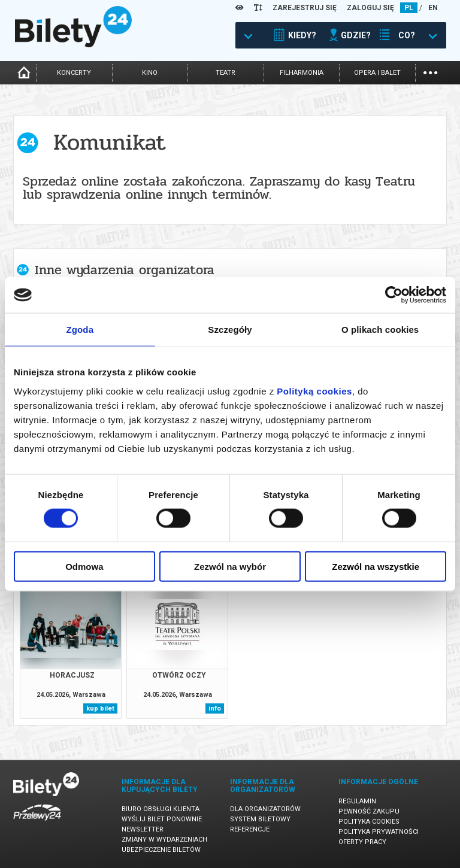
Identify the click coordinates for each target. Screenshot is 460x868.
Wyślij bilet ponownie (162, 819)
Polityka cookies (369, 822)
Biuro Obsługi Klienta (161, 809)
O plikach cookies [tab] (380, 330)
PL (409, 8)
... (430, 72)
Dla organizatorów (265, 809)
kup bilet (100, 708)
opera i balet (377, 73)
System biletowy (260, 819)
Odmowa (84, 566)
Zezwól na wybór (230, 566)
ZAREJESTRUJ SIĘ (305, 8)
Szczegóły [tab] (230, 330)
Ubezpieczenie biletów (161, 850)
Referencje (250, 829)
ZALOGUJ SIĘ (370, 8)
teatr (226, 73)
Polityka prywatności (379, 832)
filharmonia (302, 73)
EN (433, 8)
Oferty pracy (362, 842)
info (215, 708)
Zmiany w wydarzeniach (164, 840)
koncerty (74, 73)
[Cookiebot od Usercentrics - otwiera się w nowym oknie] (394, 295)
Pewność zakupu (369, 811)
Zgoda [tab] (80, 330)
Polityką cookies (314, 391)
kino (150, 73)
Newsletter (143, 829)
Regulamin (357, 801)
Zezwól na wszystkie (376, 566)
